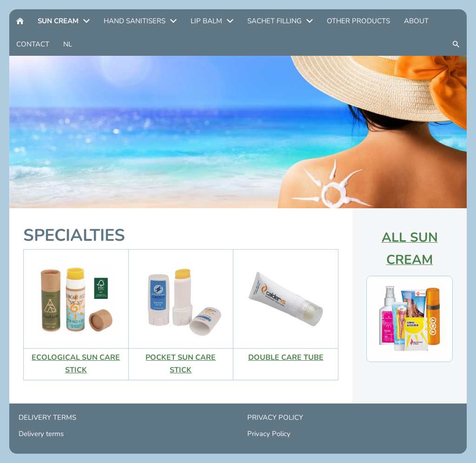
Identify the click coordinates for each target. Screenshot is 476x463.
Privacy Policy (269, 434)
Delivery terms (41, 434)
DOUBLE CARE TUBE (286, 357)
